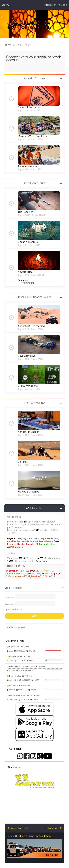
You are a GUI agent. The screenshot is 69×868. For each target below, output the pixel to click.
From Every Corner (34, 403)
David (31, 574)
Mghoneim (33, 576)
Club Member (14, 541)
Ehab (44, 574)
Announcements (27, 166)
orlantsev (16, 576)
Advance (48, 541)
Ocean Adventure (28, 242)
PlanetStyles (45, 836)
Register (17, 588)
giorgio (57, 574)
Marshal (21, 544)
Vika (48, 576)
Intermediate (37, 541)
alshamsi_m (12, 571)
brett (46, 571)
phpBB (22, 836)
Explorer (12, 544)
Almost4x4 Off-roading (31, 326)
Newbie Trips (25, 272)
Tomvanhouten (13, 574)
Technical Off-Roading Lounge (35, 297)
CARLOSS (31, 571)
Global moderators (45, 544)
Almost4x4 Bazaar (28, 432)
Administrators (15, 547)
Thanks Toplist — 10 (15, 566)
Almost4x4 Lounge (35, 78)
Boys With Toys (27, 356)
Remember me (15, 610)
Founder (30, 544)
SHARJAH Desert (34, 807)
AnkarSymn (42, 561)
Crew (56, 541)
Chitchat (23, 462)
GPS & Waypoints (28, 386)
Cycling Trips (28, 283)
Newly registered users (28, 538)
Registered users (49, 538)
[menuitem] (5, 5)
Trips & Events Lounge (35, 183)
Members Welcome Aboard (34, 136)
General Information (29, 107)
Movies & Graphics (28, 492)
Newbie (25, 541)
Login (8, 588)
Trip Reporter (25, 212)
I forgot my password (15, 627)
